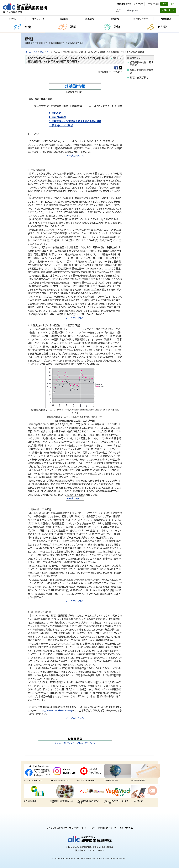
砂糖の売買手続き (139, 78)
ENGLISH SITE (124, 4)
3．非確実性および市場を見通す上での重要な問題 (75, 121)
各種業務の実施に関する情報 (142, 64)
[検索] (135, 11)
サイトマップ (138, 4)
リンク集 (129, 828)
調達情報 (90, 19)
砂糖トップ (135, 58)
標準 (164, 4)
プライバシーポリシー (79, 828)
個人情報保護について (57, 828)
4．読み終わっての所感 (61, 125)
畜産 (28, 27)
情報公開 (64, 19)
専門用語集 (166, 19)
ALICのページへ (86, 743)
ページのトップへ (75, 156)
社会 (49, 52)
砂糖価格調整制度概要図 (142, 71)
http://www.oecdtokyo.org (55, 711)
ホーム (28, 52)
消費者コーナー (141, 19)
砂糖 (117, 27)
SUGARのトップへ (65, 743)
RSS (121, 828)
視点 (42, 52)
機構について (38, 19)
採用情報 (115, 19)
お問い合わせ (168, 10)
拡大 (172, 4)
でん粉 (162, 27)
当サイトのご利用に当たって (104, 828)
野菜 (73, 27)
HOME (13, 19)
